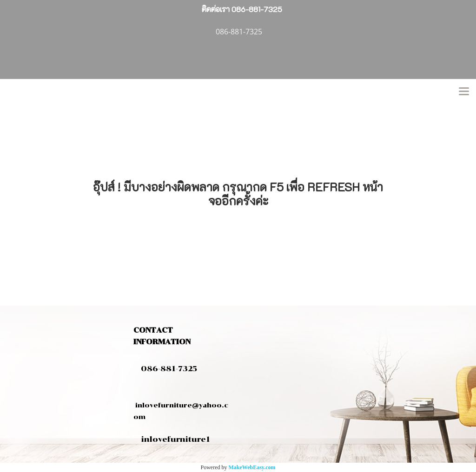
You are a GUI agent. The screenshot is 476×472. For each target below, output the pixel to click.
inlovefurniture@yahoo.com (181, 405)
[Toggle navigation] (464, 92)
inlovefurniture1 (176, 439)
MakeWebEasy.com (252, 467)
